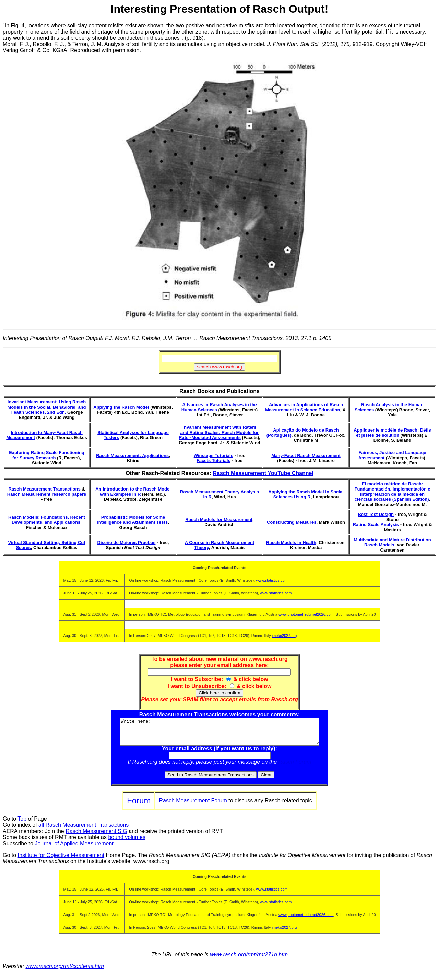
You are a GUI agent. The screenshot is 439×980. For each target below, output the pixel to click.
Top (22, 824)
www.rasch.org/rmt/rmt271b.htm (249, 960)
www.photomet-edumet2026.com (306, 614)
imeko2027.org (284, 636)
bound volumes (127, 842)
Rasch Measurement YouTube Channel (263, 473)
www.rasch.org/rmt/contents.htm (65, 971)
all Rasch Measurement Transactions (84, 830)
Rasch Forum (295, 767)
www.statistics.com (272, 580)
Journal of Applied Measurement (74, 849)
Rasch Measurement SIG (96, 836)
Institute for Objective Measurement (61, 860)
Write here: (220, 734)
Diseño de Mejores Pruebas (127, 542)
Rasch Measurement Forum (193, 806)
